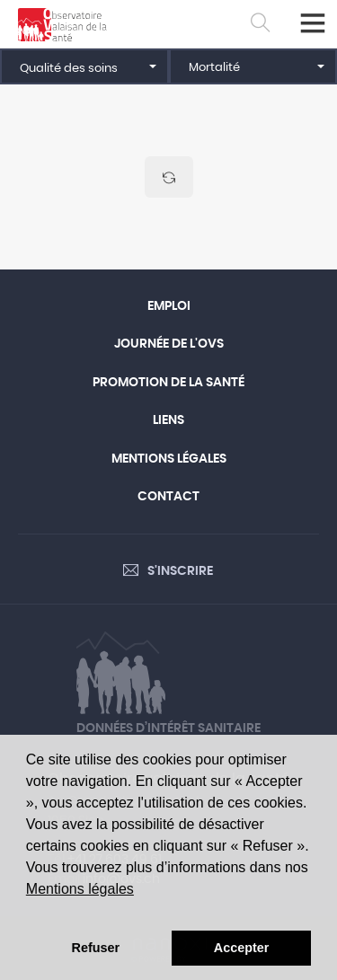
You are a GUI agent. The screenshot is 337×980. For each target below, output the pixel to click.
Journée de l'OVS (169, 344)
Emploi (169, 306)
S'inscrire (180, 571)
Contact (168, 497)
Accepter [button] (242, 948)
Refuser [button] (96, 948)
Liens (168, 420)
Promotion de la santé (168, 383)
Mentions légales (80, 889)
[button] (84, 66)
